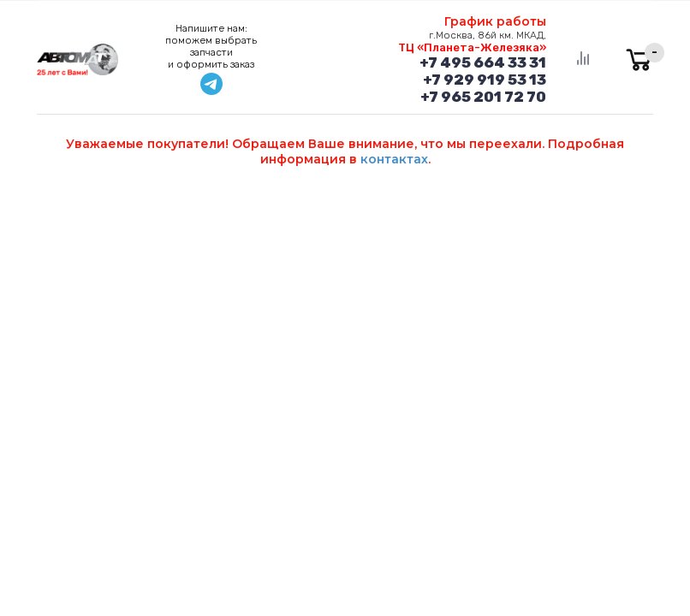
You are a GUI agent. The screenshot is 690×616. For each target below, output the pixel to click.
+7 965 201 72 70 (483, 97)
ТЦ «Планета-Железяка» (472, 47)
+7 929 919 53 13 (485, 80)
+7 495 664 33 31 (483, 62)
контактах (394, 159)
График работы (495, 21)
